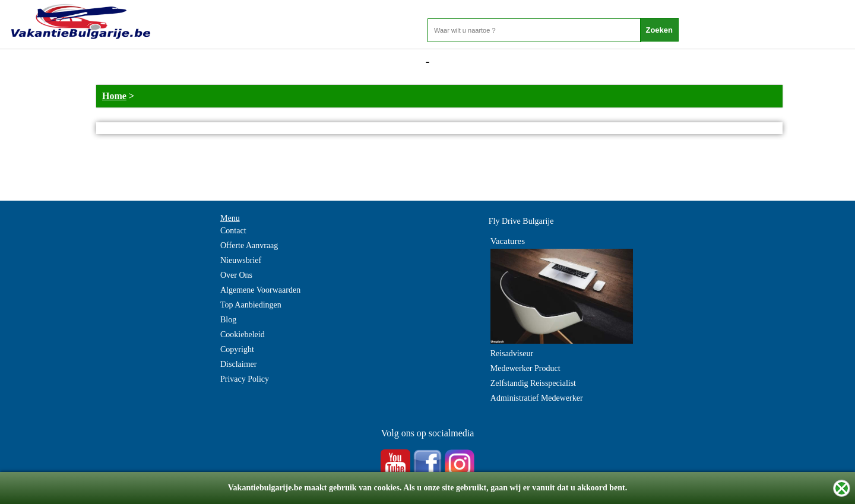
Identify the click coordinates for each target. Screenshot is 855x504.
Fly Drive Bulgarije (521, 221)
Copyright (237, 349)
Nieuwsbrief (241, 260)
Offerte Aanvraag (249, 245)
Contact (233, 231)
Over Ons (236, 275)
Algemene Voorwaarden (260, 290)
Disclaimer (238, 364)
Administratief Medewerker (537, 398)
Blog (228, 320)
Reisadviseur (512, 354)
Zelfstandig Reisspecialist (533, 383)
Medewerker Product (525, 368)
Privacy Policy (245, 379)
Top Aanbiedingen (251, 305)
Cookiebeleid (243, 335)
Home (114, 96)
